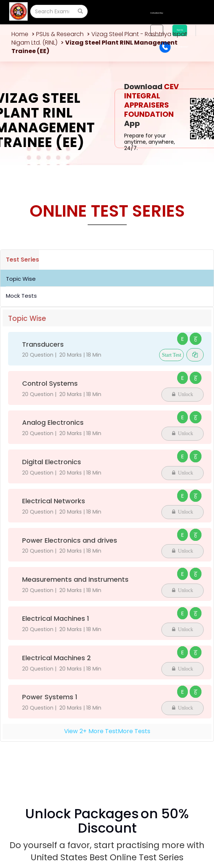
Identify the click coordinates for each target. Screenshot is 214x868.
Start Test (171, 355)
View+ (107, 731)
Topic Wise (21, 279)
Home (20, 34)
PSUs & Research (60, 34)
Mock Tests (21, 296)
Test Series (22, 260)
